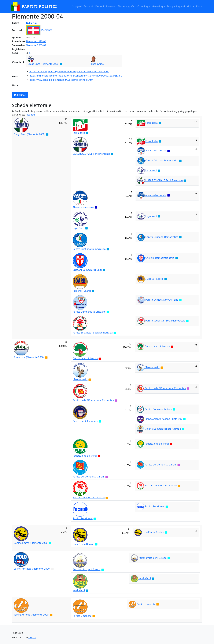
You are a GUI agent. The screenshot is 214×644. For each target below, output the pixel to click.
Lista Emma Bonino (83, 544)
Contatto (18, 633)
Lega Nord (151, 171)
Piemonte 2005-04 (36, 45)
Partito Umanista (82, 616)
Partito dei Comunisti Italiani (89, 477)
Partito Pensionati (83, 518)
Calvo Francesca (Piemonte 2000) (32, 569)
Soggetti (77, 6)
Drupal (32, 637)
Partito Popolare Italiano (158, 409)
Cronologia (144, 6)
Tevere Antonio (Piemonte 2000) (31, 615)
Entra (199, 6)
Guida (191, 6)
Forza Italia (79, 133)
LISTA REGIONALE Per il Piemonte (91, 154)
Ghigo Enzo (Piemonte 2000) (43, 64)
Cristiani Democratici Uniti (87, 270)
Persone (111, 6)
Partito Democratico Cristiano (89, 312)
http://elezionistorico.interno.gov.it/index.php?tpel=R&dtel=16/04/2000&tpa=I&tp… (76, 76)
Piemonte (47, 30)
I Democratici (80, 379)
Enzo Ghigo (97, 64)
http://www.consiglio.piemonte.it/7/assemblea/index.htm (61, 80)
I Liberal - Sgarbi (82, 291)
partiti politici (39, 6)
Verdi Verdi (79, 590)
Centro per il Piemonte (85, 421)
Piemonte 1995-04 (36, 41)
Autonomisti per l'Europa (87, 569)
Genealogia (158, 6)
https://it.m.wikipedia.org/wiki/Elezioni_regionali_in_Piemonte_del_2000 (69, 71)
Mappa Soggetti (176, 6)
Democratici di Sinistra (85, 358)
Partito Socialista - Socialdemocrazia (93, 333)
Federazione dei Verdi (85, 456)
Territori (88, 6)
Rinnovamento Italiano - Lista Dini (164, 419)
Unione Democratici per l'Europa (163, 429)
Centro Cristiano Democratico (162, 161)
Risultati (20, 95)
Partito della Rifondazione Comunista (93, 400)
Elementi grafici (126, 6)
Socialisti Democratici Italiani (89, 497)
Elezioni (99, 6)
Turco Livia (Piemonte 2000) (29, 357)
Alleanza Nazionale (156, 151)
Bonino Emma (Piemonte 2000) (31, 543)
